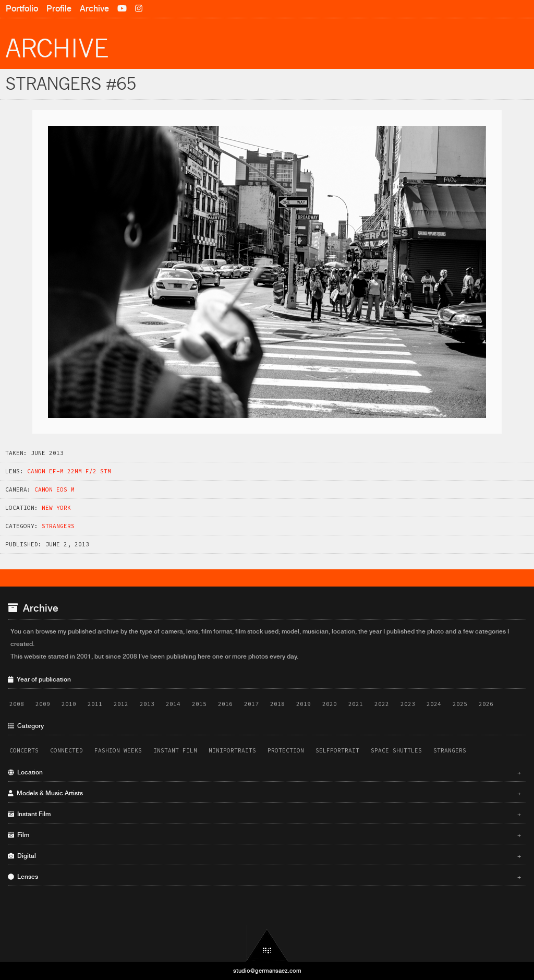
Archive (94, 9)
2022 (382, 704)
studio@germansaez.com (267, 971)
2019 (304, 704)
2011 (95, 704)
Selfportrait (337, 750)
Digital (264, 856)
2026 (486, 704)
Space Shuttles (396, 750)
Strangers (58, 526)
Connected (66, 750)
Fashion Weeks (118, 750)
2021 (356, 704)
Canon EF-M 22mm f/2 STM (69, 471)
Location (264, 772)
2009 (43, 704)
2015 (199, 704)
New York (56, 508)
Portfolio (22, 9)
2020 (330, 704)
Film (264, 835)
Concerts (24, 750)
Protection (286, 750)
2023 (408, 704)
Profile (59, 9)
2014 (173, 704)
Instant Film (175, 750)
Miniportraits (232, 750)
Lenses (264, 877)
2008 (17, 704)
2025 (460, 704)
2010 (69, 704)
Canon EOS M (54, 489)
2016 (225, 704)
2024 (434, 704)
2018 (277, 704)
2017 (251, 704)
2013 (147, 704)
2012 (121, 704)
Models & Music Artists (264, 793)
